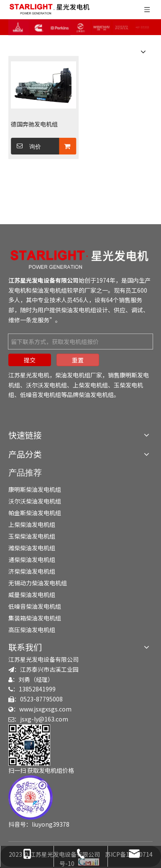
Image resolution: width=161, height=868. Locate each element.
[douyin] (31, 797)
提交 (30, 360)
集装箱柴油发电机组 (35, 618)
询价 (26, 146)
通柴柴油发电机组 (32, 559)
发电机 (17, 290)
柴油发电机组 (49, 290)
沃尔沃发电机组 (46, 385)
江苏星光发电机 (29, 375)
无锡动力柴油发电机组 (38, 583)
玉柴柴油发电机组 (32, 536)
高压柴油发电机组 (32, 630)
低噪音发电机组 (41, 395)
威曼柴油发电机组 (32, 595)
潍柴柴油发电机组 (32, 548)
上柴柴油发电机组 (32, 524)
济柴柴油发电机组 (32, 571)
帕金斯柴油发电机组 (35, 513)
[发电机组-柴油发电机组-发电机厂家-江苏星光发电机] (80, 259)
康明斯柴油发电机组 (35, 489)
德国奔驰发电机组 (34, 124)
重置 (78, 360)
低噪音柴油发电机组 (35, 606)
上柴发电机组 (90, 385)
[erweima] (29, 745)
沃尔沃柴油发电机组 (35, 501)
